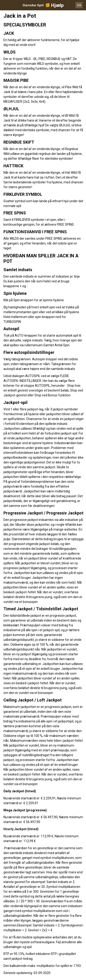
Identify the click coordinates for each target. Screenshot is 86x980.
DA (79, 5)
